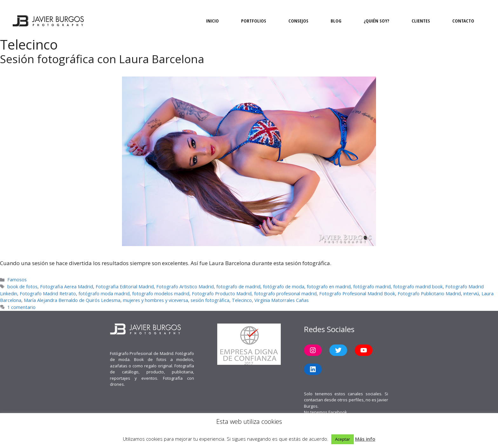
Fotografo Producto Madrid (222, 294)
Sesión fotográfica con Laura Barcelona (102, 59)
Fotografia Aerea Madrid (67, 287)
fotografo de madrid (238, 287)
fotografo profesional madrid (285, 294)
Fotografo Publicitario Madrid (429, 294)
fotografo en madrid (329, 287)
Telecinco (242, 300)
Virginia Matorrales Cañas (282, 300)
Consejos (298, 21)
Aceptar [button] (343, 439)
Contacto (463, 21)
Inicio (212, 21)
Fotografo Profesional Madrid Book (357, 294)
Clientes (421, 21)
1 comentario (21, 307)
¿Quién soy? (377, 21)
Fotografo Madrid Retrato (48, 294)
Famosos (17, 280)
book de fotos (22, 287)
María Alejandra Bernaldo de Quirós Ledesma (72, 300)
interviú (471, 294)
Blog (336, 21)
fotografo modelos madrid (161, 294)
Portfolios (254, 21)
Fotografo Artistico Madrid (185, 287)
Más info (365, 439)
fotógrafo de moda (284, 287)
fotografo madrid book (418, 287)
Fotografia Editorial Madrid (125, 287)
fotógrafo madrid (372, 287)
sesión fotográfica (210, 300)
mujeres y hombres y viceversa (155, 300)
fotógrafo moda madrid (104, 294)
